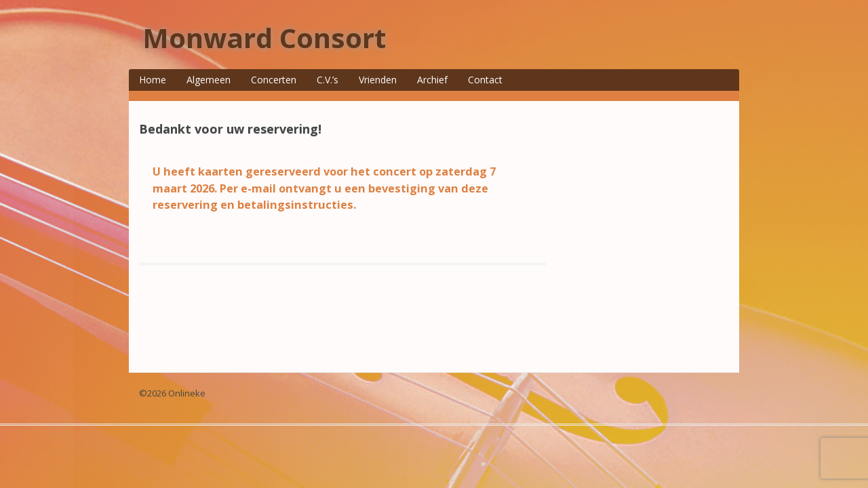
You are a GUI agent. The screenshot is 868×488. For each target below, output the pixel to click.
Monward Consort (264, 38)
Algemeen (209, 80)
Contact (485, 80)
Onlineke (187, 393)
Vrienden (378, 80)
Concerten (274, 80)
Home (153, 80)
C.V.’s (328, 80)
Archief (432, 80)
